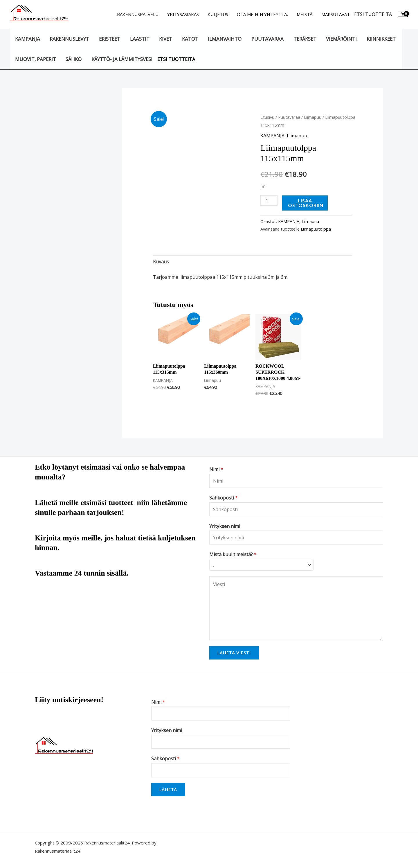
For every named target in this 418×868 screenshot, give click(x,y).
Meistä (305, 14)
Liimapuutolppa (316, 229)
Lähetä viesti (234, 653)
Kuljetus (218, 14)
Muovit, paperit (36, 59)
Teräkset (305, 39)
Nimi (216, 469)
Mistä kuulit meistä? (233, 554)
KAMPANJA (28, 39)
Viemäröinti (341, 39)
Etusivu (267, 117)
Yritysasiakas (183, 14)
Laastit (140, 39)
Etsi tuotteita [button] (373, 14)
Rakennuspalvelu (138, 14)
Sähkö (74, 59)
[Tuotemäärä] (269, 201)
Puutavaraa (267, 39)
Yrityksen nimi (225, 526)
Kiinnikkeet (381, 39)
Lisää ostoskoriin (306, 203)
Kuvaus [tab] (161, 262)
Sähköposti (224, 498)
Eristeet (110, 39)
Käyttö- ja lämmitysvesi (122, 59)
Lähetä (168, 789)
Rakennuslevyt (69, 39)
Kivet (166, 39)
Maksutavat (336, 14)
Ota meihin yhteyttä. (262, 14)
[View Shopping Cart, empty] (403, 14)
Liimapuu (313, 117)
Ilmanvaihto (225, 39)
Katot (190, 39)
